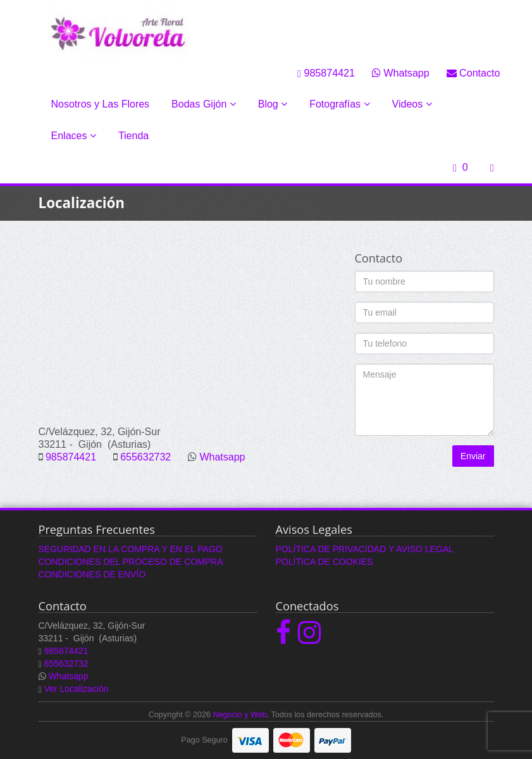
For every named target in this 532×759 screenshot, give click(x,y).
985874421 (326, 73)
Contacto (473, 73)
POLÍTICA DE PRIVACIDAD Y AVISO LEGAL (365, 549)
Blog (273, 104)
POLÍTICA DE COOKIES (325, 562)
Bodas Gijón (204, 104)
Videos (412, 104)
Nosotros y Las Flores (101, 104)
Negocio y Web (239, 715)
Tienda (133, 136)
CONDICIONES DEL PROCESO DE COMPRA (131, 562)
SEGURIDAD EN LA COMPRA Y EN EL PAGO (131, 549)
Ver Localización (77, 689)
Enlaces (74, 136)
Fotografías (339, 104)
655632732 (145, 457)
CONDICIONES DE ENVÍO (92, 574)
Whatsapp (401, 73)
